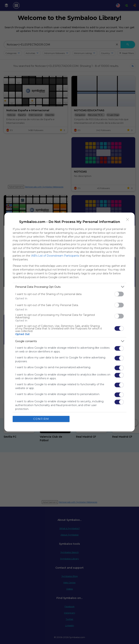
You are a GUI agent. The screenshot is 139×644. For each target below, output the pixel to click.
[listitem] (69, 287)
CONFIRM (41, 419)
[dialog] (69, 322)
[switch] (119, 294)
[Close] (128, 220)
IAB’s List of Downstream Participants (55, 256)
